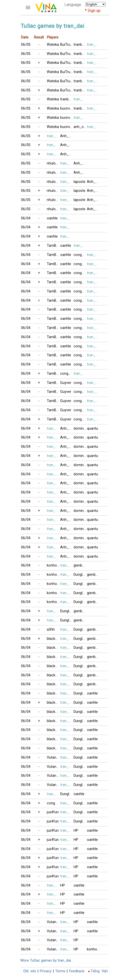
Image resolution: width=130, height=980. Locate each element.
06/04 (26, 218)
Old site (30, 971)
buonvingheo (67, 108)
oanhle (52, 218)
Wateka (53, 45)
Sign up (94, 11)
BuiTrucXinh (67, 45)
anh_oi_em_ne (80, 127)
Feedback (77, 971)
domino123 (80, 429)
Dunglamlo (80, 575)
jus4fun (53, 812)
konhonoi (53, 565)
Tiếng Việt (99, 971)
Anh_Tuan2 (67, 429)
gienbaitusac (80, 565)
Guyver (66, 383)
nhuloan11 (53, 163)
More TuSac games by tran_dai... (47, 960)
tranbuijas (80, 45)
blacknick (53, 639)
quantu (92, 429)
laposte (79, 182)
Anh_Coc (67, 136)
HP (76, 831)
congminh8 (80, 255)
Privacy (46, 971)
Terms (60, 971)
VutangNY (53, 757)
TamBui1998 (53, 246)
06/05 (26, 45)
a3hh (51, 630)
